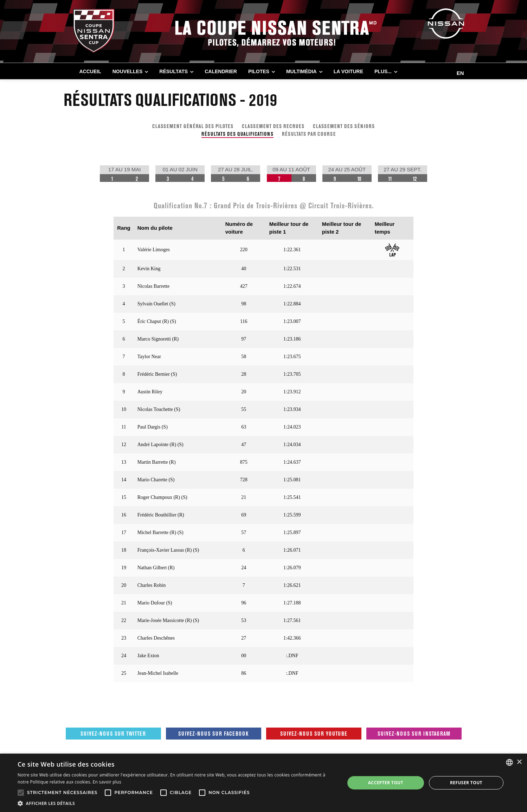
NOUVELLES (128, 71)
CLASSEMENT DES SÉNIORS (344, 126)
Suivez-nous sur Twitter (113, 734)
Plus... (383, 71)
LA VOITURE (348, 71)
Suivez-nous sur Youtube (314, 734)
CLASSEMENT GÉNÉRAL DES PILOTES (193, 126)
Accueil (90, 71)
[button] (176, 803)
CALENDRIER (221, 71)
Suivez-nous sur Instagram (414, 734)
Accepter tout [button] (386, 783)
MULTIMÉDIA (301, 71)
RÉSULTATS (173, 71)
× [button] (519, 762)
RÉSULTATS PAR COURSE (309, 134)
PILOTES (259, 71)
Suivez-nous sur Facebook (213, 734)
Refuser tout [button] (466, 783)
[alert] (263, 783)
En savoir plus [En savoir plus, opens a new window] (107, 782)
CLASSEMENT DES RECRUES (273, 126)
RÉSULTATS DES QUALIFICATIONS (237, 134)
